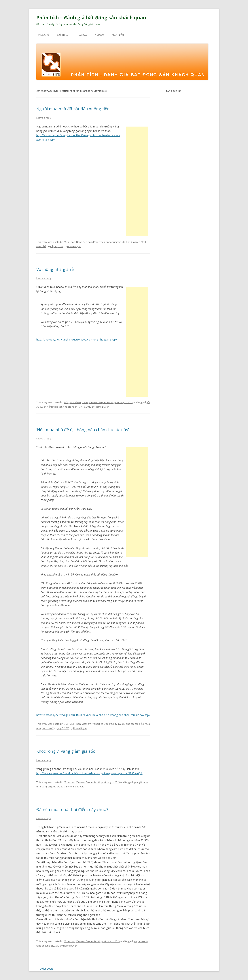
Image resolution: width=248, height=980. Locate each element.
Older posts (45, 969)
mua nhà (41, 246)
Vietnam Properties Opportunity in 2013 (105, 242)
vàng (45, 787)
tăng (39, 946)
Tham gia (82, 35)
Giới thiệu (63, 35)
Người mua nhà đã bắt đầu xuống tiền (73, 109)
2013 (143, 242)
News (79, 242)
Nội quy (99, 35)
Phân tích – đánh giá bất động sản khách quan (91, 18)
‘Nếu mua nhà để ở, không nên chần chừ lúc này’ (83, 430)
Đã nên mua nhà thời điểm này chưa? (72, 809)
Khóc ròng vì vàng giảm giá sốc (66, 751)
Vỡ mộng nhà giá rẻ (55, 269)
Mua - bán (70, 242)
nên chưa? (48, 728)
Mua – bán (118, 35)
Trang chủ (43, 35)
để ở (141, 724)
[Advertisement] (137, 181)
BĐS (66, 402)
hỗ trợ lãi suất (54, 407)
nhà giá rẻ (69, 407)
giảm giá (138, 782)
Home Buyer (74, 246)
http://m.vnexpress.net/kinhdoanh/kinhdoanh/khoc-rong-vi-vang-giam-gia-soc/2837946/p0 (89, 773)
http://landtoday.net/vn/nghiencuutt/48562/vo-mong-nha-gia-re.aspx (77, 339)
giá (135, 941)
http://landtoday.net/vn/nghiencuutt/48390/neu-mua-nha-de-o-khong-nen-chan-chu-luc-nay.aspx (93, 715)
